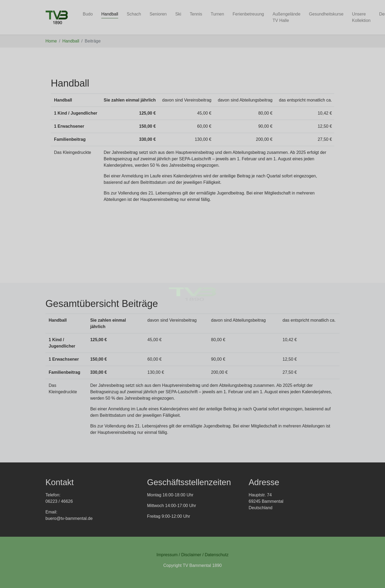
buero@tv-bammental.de (69, 518)
